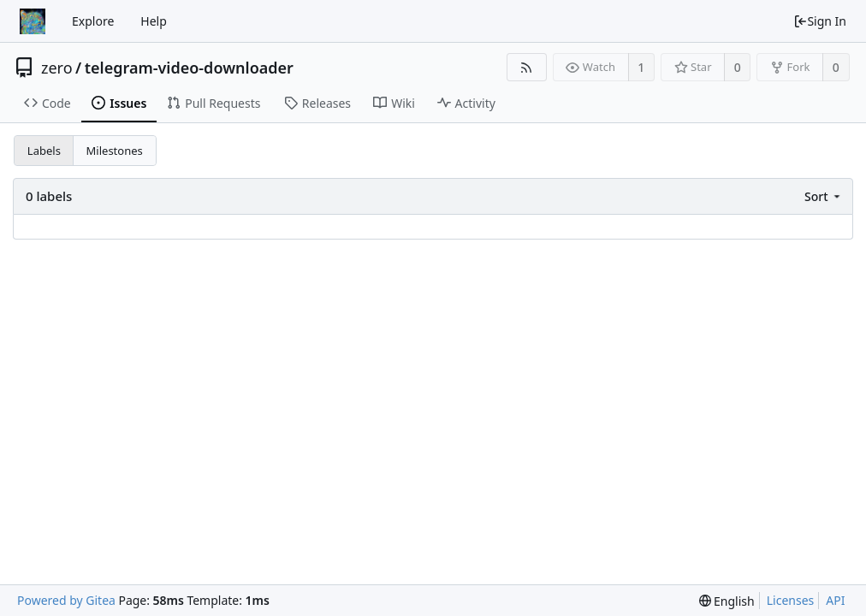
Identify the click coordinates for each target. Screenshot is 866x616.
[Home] (33, 21)
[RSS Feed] (527, 67)
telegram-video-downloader (189, 68)
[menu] (824, 196)
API (835, 600)
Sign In (820, 21)
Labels (44, 151)
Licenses (791, 600)
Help (154, 21)
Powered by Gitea (66, 600)
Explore (93, 21)
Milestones (115, 151)
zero (57, 68)
